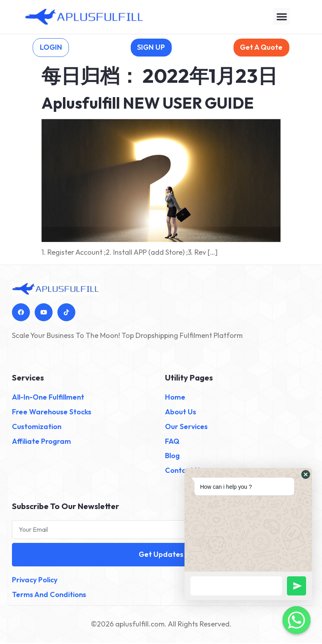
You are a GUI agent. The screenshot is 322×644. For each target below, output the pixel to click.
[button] (282, 16)
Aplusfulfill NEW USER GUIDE (148, 104)
